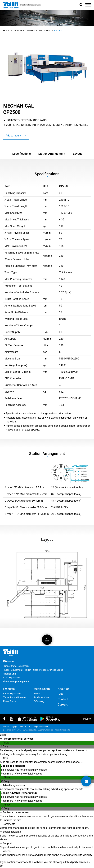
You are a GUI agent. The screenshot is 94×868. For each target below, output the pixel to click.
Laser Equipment (12, 694)
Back (47, 640)
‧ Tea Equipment (12, 678)
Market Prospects (63, 730)
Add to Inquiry (16, 136)
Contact (63, 699)
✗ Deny (4, 746)
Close (3, 735)
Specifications (21, 154)
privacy (87, 719)
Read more (7, 774)
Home (6, 31)
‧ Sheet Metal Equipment (16, 666)
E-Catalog (39, 701)
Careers (63, 704)
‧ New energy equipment (16, 681)
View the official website (29, 774)
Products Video (42, 697)
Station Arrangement (52, 154)
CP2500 (58, 31)
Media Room (42, 689)
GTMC (17, 730)
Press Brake (10, 701)
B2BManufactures (45, 730)
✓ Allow (4, 743)
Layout (77, 154)
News (37, 694)
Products (9, 689)
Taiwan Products (29, 730)
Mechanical (44, 31)
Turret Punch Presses (24, 31)
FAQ (60, 694)
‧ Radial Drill (10, 674)
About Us (64, 689)
